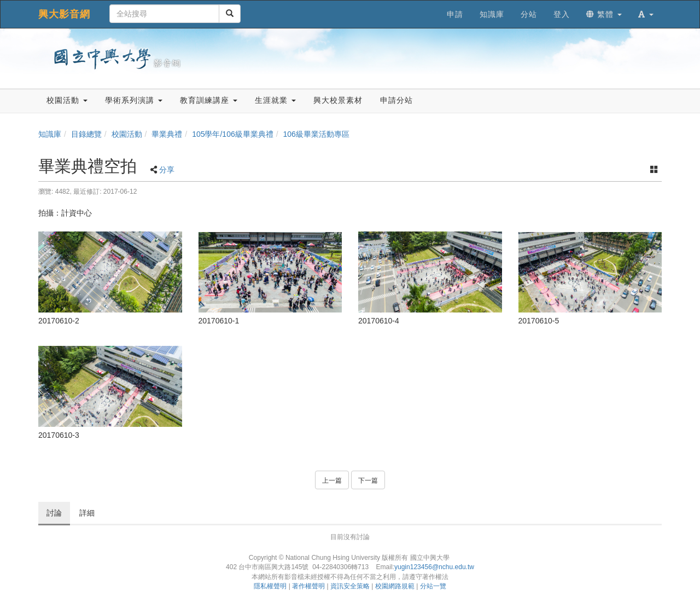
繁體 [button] (604, 14)
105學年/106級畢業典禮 (233, 134)
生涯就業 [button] (275, 100)
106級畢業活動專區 (316, 134)
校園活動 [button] (67, 100)
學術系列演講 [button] (134, 100)
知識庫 (50, 134)
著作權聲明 (308, 586)
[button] (646, 14)
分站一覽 (433, 586)
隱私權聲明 (270, 586)
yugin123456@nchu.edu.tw (434, 567)
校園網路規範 (395, 586)
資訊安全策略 (350, 586)
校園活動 (127, 134)
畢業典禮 (167, 134)
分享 (167, 170)
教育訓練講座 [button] (209, 100)
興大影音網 (64, 14)
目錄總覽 (86, 134)
